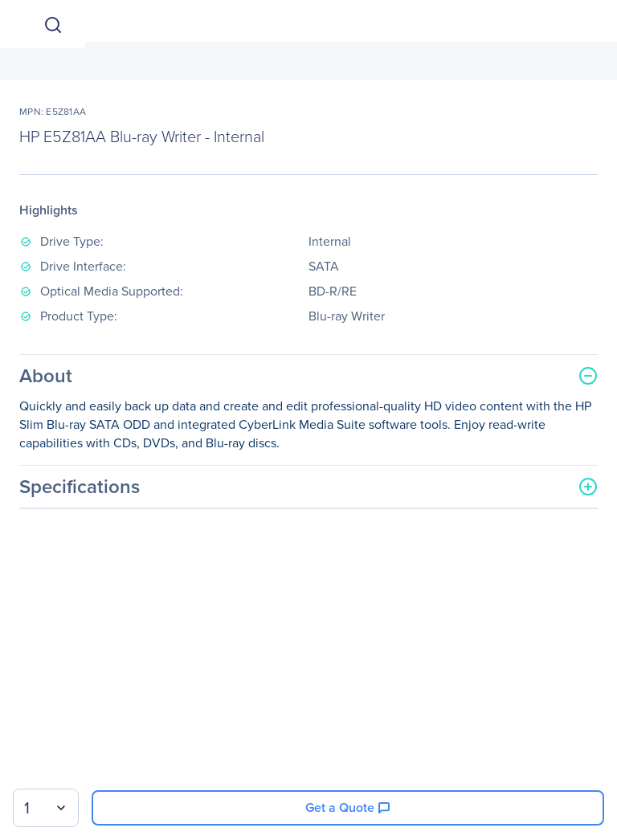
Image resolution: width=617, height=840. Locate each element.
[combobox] (46, 808)
